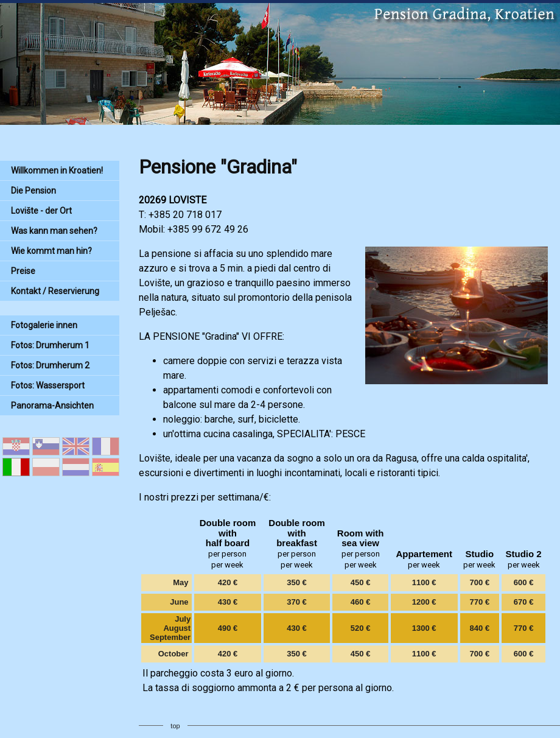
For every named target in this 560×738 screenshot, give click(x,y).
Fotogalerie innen (44, 325)
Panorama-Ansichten (52, 406)
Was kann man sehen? (54, 231)
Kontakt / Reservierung (55, 291)
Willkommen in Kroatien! (57, 170)
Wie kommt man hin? (51, 251)
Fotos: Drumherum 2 (50, 365)
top (175, 726)
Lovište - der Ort (41, 211)
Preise (23, 271)
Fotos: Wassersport (48, 385)
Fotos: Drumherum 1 (50, 345)
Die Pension (33, 191)
